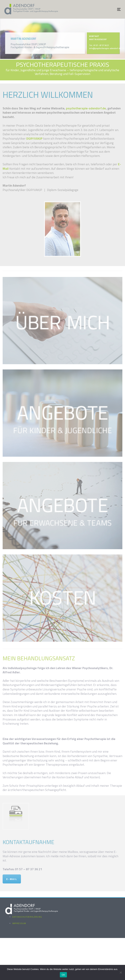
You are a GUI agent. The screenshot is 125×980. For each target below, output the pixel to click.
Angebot (110, 112)
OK (63, 975)
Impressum (19, 923)
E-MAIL (12, 879)
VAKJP (38, 138)
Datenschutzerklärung (27, 917)
